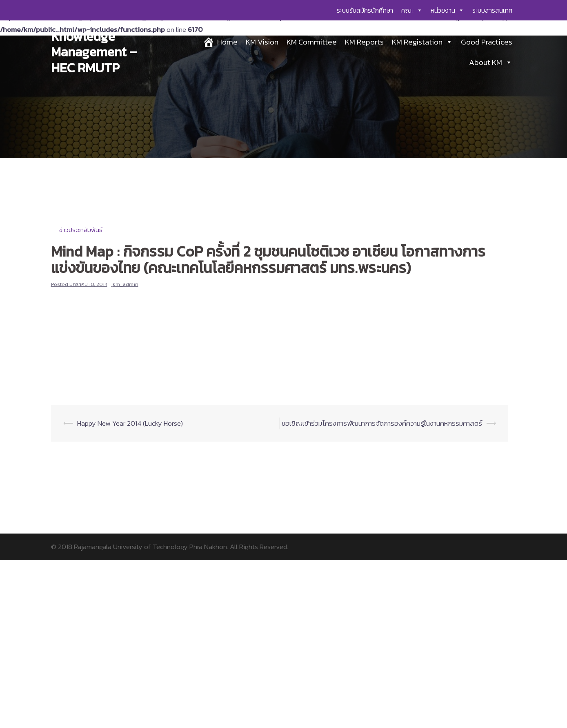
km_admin (126, 284)
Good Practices (487, 42)
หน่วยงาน (447, 10)
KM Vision (262, 42)
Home (227, 42)
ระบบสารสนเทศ (492, 10)
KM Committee (312, 42)
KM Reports (364, 42)
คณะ (412, 10)
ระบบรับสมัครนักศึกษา (365, 10)
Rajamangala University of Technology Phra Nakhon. (151, 547)
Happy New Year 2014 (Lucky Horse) (130, 423)
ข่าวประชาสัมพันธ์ (81, 230)
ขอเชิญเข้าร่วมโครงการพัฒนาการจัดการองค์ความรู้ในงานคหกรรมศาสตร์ (382, 423)
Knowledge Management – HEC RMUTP (94, 52)
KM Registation (422, 42)
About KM (491, 62)
